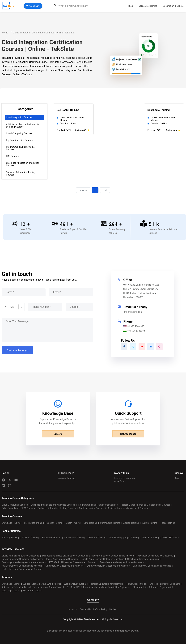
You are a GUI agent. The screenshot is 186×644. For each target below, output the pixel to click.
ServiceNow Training (74, 538)
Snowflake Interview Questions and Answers (122, 562)
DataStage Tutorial (11, 591)
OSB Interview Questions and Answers (65, 566)
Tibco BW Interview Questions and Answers (113, 556)
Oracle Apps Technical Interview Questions (103, 559)
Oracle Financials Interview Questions (20, 556)
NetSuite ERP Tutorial (78, 587)
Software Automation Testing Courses (21, 173)
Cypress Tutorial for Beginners (165, 584)
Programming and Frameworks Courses (98, 505)
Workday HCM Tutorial (75, 584)
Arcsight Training (150, 538)
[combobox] (4, 307)
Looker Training (55, 523)
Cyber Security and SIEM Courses (18, 508)
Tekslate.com (91, 619)
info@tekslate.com (133, 312)
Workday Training (10, 538)
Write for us (120, 481)
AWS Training (115, 538)
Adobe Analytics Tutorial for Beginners (110, 587)
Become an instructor (125, 478)
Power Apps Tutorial (137, 584)
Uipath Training (73, 523)
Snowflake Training (11, 523)
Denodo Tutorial (32, 587)
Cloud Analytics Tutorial (145, 587)
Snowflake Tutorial (11, 584)
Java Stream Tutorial (53, 587)
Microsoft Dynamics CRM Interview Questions (65, 556)
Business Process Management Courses (128, 508)
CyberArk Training (97, 538)
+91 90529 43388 (134, 331)
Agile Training (132, 538)
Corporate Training (148, 6)
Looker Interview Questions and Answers (22, 569)
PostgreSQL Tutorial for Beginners (106, 584)
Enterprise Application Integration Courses (23, 164)
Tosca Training (168, 523)
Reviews (113, 609)
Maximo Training (30, 538)
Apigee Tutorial (31, 584)
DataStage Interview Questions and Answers (24, 562)
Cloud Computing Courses (19, 133)
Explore (58, 434)
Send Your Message (17, 350)
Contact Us (85, 609)
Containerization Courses (92, 508)
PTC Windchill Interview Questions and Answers (73, 562)
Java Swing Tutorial (51, 584)
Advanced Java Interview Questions (155, 556)
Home (5, 33)
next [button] (105, 190)
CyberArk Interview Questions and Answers (108, 566)
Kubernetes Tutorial (11, 587)
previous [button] (83, 190)
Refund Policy (100, 609)
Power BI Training (171, 538)
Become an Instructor (174, 6)
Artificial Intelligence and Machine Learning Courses (23, 125)
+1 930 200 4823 (134, 326)
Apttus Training (150, 523)
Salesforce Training (51, 538)
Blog (131, 6)
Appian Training (131, 523)
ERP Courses (13, 156)
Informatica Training (34, 523)
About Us (73, 609)
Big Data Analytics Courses (20, 140)
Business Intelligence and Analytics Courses (53, 505)
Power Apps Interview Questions (62, 559)
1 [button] (95, 190)
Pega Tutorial (166, 587)
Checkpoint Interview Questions (143, 559)
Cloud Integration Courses (19, 117)
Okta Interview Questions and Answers (152, 566)
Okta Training (90, 523)
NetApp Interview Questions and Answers (22, 559)
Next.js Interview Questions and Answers (22, 566)
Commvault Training (110, 523)
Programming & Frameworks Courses (20, 148)
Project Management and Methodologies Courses (146, 505)
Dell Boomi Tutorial (33, 591)
